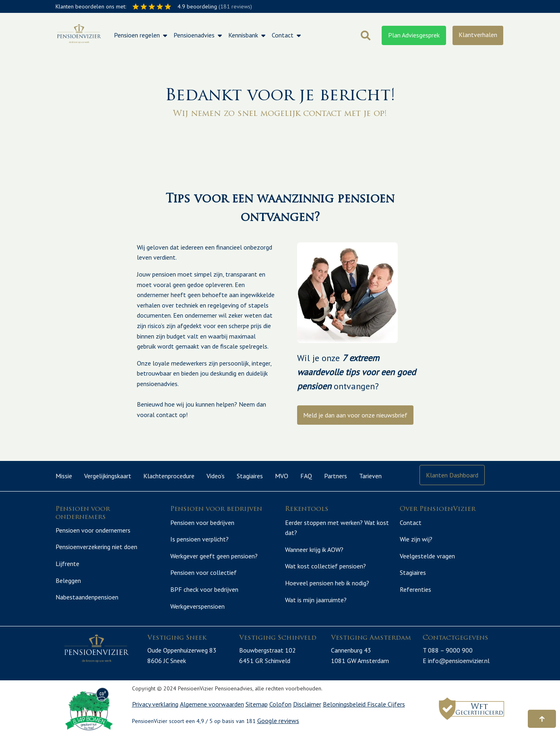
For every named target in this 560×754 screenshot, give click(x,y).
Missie (64, 476)
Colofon (280, 721)
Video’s (216, 476)
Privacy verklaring (155, 721)
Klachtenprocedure (169, 476)
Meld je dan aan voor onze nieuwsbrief (355, 415)
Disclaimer (307, 721)
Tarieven (370, 476)
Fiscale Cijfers (386, 721)
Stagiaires (250, 476)
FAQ (306, 476)
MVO (282, 476)
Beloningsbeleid (345, 721)
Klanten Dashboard (452, 475)
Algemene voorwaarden (212, 721)
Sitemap (257, 721)
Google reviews (278, 738)
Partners (336, 476)
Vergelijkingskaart (108, 476)
